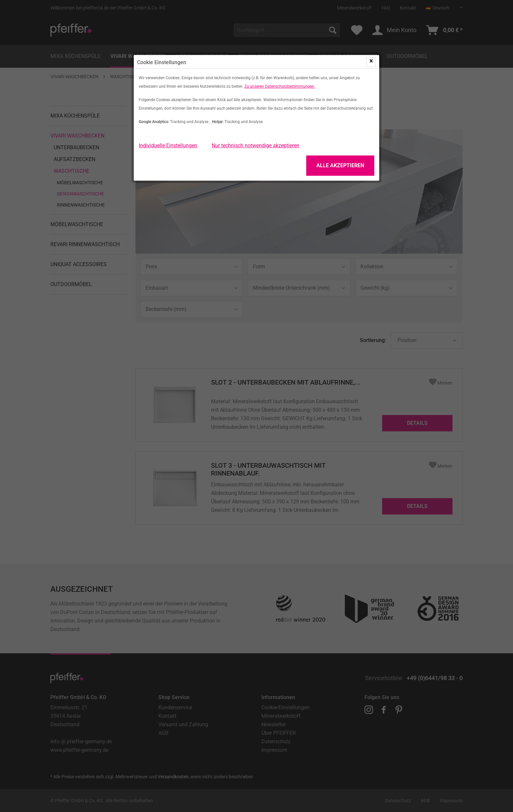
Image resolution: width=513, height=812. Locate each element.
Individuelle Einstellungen (168, 145)
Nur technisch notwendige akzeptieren (256, 145)
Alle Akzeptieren (340, 165)
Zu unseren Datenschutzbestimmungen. (280, 86)
